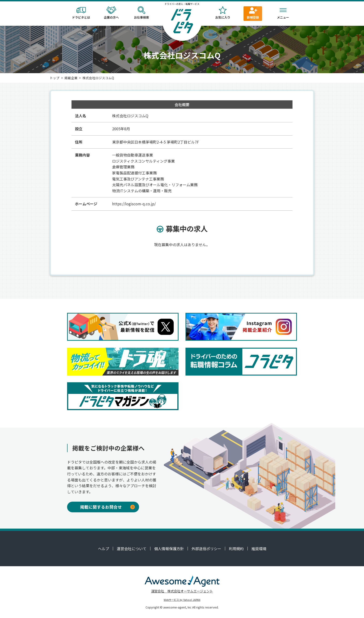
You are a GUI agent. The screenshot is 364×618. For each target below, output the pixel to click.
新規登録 (253, 13)
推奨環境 (259, 549)
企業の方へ (111, 13)
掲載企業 (71, 78)
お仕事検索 (141, 13)
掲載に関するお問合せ (107, 507)
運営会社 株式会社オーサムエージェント (182, 591)
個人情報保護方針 (169, 549)
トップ (55, 78)
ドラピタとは (81, 13)
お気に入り (223, 13)
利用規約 (236, 549)
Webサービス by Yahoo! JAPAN (182, 600)
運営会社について (132, 549)
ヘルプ (104, 549)
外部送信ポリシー (206, 549)
